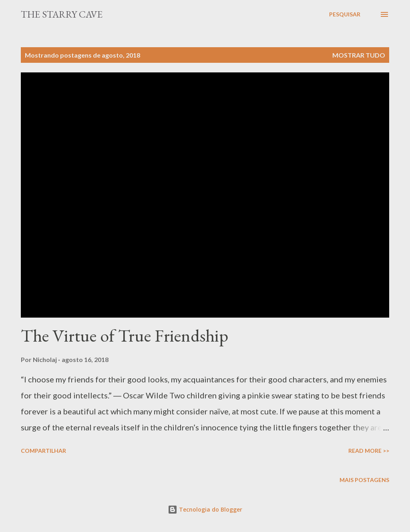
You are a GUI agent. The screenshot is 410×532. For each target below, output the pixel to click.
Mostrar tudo (359, 55)
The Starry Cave (62, 14)
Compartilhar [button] (43, 451)
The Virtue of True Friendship (125, 335)
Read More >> (369, 451)
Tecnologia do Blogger (205, 509)
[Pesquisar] (345, 14)
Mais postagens (364, 480)
